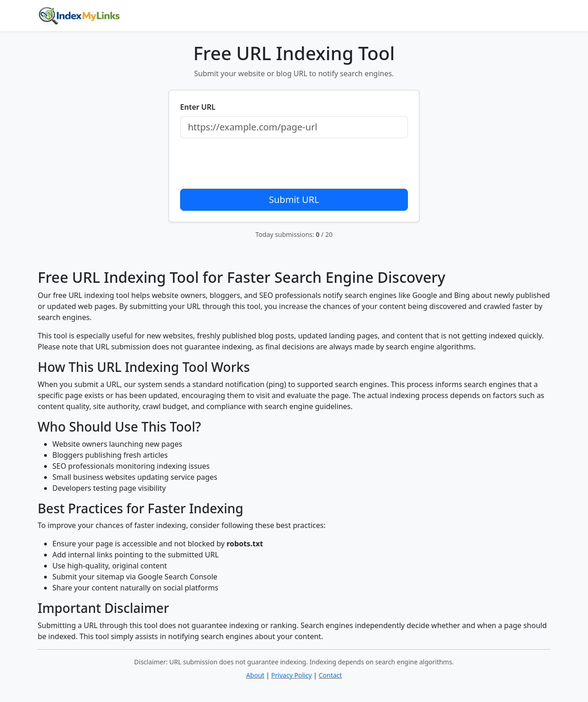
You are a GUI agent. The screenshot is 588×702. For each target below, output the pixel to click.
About (255, 675)
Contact (331, 675)
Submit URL (294, 199)
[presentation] (250, 163)
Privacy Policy (291, 675)
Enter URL (198, 107)
